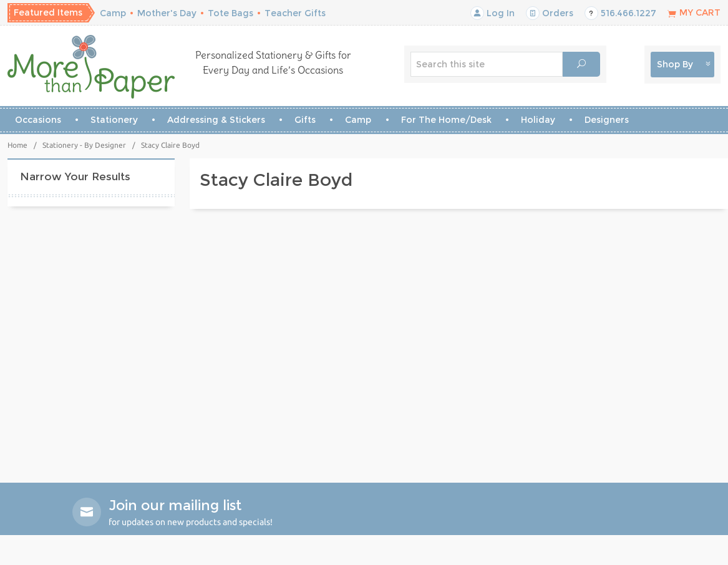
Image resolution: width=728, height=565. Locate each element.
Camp (113, 13)
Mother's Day (167, 13)
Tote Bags (231, 13)
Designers (607, 120)
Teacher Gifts (295, 13)
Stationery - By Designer (84, 145)
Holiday (538, 120)
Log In (493, 13)
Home (17, 145)
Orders (550, 13)
